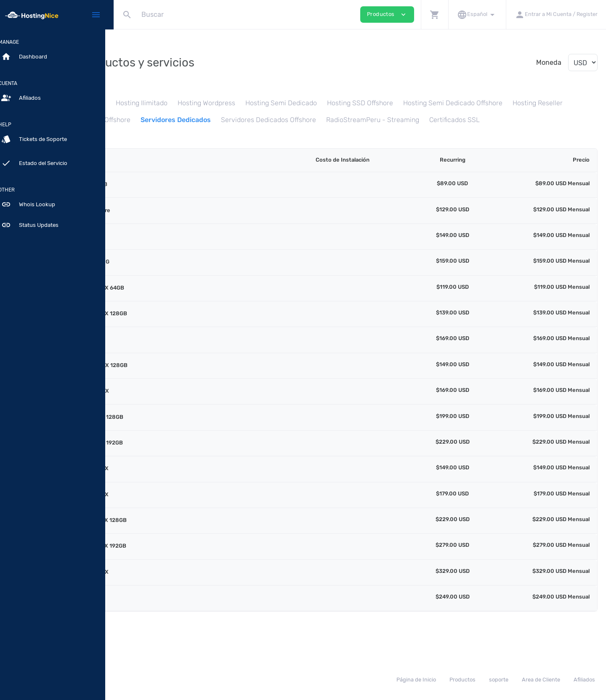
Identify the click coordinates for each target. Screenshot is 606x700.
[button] (435, 15)
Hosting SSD (175, 103)
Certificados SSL (250, 136)
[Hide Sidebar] (96, 15)
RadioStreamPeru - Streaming (169, 136)
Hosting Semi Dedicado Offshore (172, 120)
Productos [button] (387, 15)
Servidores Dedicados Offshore (526, 120)
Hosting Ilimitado (230, 103)
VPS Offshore (368, 120)
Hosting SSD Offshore (448, 103)
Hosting (134, 103)
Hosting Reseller (256, 120)
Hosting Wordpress (295, 103)
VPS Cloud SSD (315, 120)
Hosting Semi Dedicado (369, 103)
